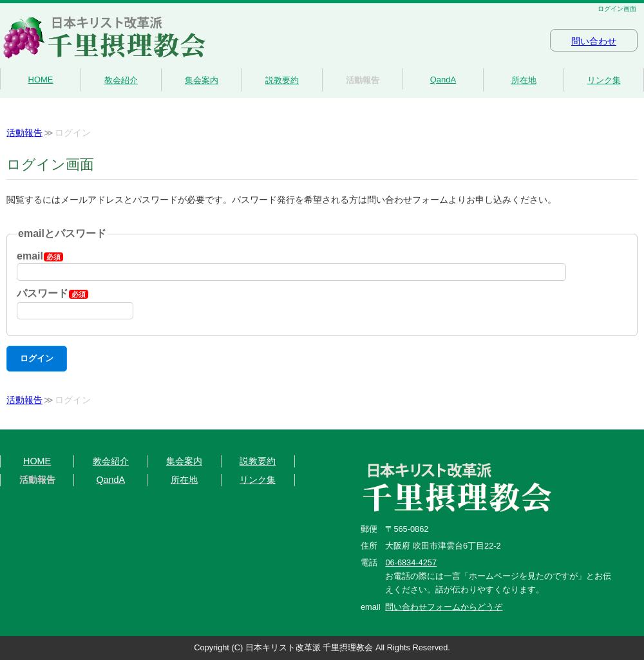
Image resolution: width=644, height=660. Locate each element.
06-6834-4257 (411, 562)
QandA (443, 80)
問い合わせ (594, 42)
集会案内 (202, 80)
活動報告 (363, 80)
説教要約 (282, 80)
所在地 (524, 80)
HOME (41, 80)
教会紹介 (121, 80)
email (40, 256)
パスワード (52, 293)
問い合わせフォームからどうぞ (444, 607)
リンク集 (604, 80)
